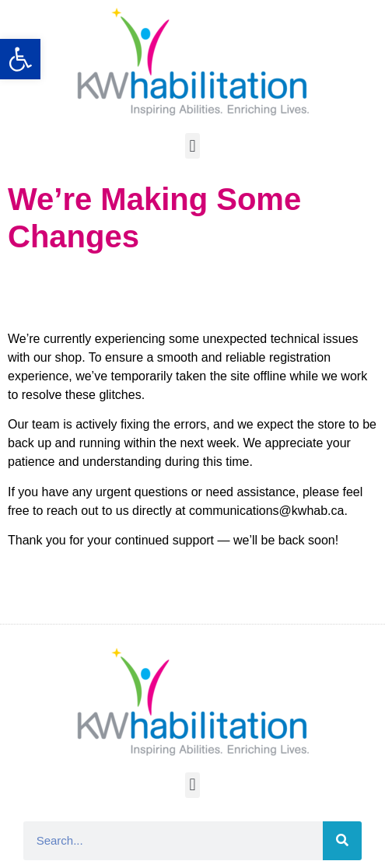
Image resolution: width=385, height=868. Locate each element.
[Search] (342, 841)
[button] (192, 146)
